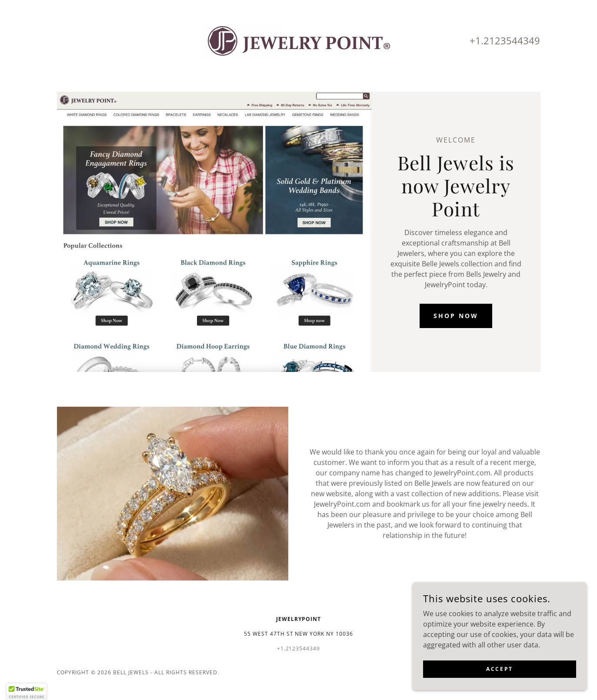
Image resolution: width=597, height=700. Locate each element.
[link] (298, 40)
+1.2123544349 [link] (505, 40)
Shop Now (456, 316)
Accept (499, 675)
